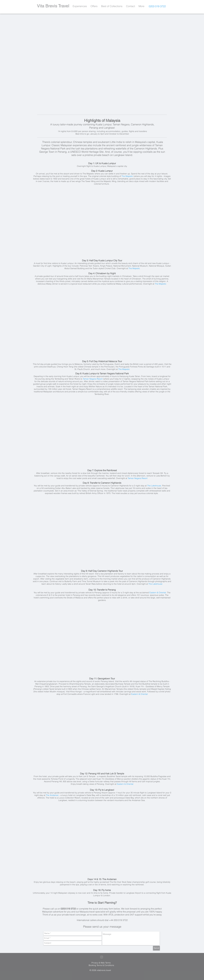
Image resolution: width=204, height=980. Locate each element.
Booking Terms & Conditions (101, 965)
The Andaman (52, 795)
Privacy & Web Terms (101, 963)
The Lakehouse (154, 486)
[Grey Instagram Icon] (102, 957)
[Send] (156, 948)
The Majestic (127, 176)
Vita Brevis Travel (53, 6)
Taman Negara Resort (93, 379)
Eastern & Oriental (158, 593)
